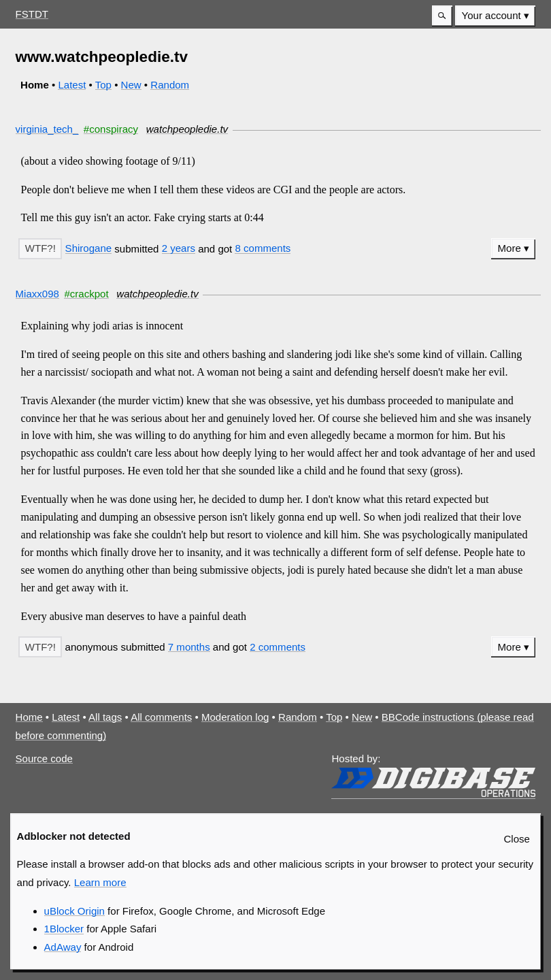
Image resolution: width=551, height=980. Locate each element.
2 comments (278, 647)
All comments (161, 717)
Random (170, 85)
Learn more (100, 882)
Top (103, 85)
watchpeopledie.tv (187, 129)
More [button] (510, 248)
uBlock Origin (74, 911)
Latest (72, 85)
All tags (105, 717)
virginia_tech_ (47, 129)
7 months (189, 647)
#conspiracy (111, 129)
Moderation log (235, 717)
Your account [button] (491, 15)
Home (29, 717)
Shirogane (89, 248)
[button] (442, 16)
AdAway (63, 947)
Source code (44, 758)
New (131, 85)
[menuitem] (495, 16)
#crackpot (86, 294)
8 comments (263, 248)
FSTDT (32, 14)
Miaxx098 (37, 294)
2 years (179, 248)
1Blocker (64, 929)
